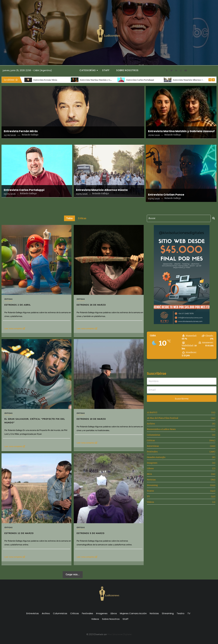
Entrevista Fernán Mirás (45, 80)
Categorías (88, 70)
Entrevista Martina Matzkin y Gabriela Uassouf (102, 80)
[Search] (179, 218)
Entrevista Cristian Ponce (166, 195)
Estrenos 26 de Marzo (91, 305)
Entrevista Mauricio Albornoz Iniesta (191, 80)
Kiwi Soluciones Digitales (120, 634)
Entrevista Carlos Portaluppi (140, 80)
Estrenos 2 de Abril (18, 305)
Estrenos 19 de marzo (103, 402)
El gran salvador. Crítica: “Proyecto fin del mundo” (35, 421)
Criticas (8, 299)
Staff (106, 70)
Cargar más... (73, 574)
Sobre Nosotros (127, 70)
